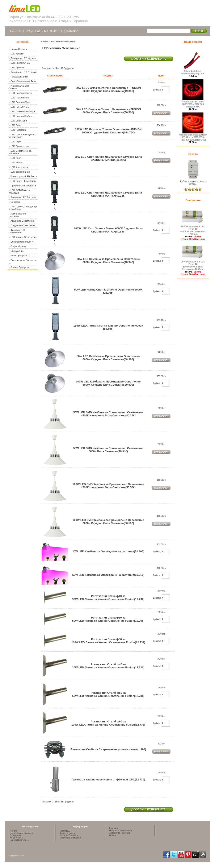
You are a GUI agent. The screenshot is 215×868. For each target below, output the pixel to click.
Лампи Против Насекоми (17, 215)
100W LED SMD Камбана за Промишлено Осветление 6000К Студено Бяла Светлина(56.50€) (108, 522)
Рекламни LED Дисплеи (22, 197)
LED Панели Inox (19, 98)
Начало (16, 31)
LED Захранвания (19, 172)
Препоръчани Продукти (21, 833)
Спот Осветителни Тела (22, 81)
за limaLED (65, 831)
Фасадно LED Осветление (17, 231)
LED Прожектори (19, 146)
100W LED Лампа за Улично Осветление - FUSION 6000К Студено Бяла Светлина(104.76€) (108, 131)
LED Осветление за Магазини (20, 152)
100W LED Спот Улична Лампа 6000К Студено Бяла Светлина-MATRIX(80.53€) (108, 230)
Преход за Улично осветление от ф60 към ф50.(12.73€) (108, 780)
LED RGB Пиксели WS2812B (19, 191)
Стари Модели (17, 246)
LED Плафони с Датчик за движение (22, 136)
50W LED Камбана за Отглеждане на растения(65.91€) (108, 575)
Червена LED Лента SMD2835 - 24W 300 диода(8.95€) (193, 103)
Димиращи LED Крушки (22, 58)
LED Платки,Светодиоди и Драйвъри (23, 208)
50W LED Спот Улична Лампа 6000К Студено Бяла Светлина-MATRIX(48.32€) (108, 194)
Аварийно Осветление (22, 221)
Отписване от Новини (70, 838)
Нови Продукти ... (19, 256)
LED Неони (16, 163)
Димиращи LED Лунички (23, 72)
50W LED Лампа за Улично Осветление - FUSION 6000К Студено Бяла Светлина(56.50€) (108, 111)
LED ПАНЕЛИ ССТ (20, 107)
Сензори (14, 202)
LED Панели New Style (22, 111)
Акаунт (113, 835)
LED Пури (15, 142)
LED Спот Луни (18, 121)
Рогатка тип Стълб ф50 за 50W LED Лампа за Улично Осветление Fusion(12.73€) (108, 694)
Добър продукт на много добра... (193, 181)
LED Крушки (16, 54)
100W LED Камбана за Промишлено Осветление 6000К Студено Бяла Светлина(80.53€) (108, 383)
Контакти (114, 828)
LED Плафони (17, 130)
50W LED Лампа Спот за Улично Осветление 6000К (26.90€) (108, 291)
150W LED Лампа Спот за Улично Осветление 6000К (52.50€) (108, 327)
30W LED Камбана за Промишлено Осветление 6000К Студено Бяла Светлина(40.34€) (108, 261)
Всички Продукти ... (20, 267)
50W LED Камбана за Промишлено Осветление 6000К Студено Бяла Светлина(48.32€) (108, 358)
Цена (161, 76)
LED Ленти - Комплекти (22, 181)
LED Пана (15, 125)
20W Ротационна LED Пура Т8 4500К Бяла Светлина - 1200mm (193, 229)
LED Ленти (15, 158)
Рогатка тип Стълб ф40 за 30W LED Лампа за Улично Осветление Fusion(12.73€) (108, 666)
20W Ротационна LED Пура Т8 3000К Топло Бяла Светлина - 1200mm (193, 264)
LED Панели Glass (19, 102)
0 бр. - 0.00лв (50, 31)
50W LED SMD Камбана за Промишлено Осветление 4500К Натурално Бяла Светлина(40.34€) (108, 414)
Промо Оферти (18, 49)
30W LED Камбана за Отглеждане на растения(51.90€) (108, 551)
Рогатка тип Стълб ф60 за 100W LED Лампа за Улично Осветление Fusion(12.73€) (108, 723)
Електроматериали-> (21, 242)
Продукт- (108, 76)
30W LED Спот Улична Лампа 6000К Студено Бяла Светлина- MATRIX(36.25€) (108, 158)
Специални (193, 200)
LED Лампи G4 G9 (19, 63)
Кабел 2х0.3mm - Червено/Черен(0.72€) (193, 71)
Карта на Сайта (67, 833)
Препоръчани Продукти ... (22, 261)
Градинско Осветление (22, 225)
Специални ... (17, 251)
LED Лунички (16, 67)
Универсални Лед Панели (19, 87)
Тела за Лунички (18, 77)
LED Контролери (18, 167)
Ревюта (193, 154)
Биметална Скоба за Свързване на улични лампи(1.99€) (108, 749)
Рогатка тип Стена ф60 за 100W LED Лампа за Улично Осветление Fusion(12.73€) (108, 641)
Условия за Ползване (120, 833)
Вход (29, 31)
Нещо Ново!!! (193, 42)
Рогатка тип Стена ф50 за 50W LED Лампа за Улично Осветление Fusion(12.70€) (108, 619)
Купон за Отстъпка (69, 835)
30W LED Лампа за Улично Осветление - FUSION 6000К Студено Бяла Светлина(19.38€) (108, 89)
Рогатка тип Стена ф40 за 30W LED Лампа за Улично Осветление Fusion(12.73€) (108, 598)
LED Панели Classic (20, 93)
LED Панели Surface (20, 116)
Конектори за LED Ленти (23, 176)
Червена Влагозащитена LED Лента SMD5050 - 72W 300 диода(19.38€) (193, 136)
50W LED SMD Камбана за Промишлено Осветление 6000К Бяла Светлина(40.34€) (108, 450)
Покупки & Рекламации (120, 831)
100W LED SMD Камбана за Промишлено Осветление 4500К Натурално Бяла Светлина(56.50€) (108, 486)
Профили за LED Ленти (22, 186)
